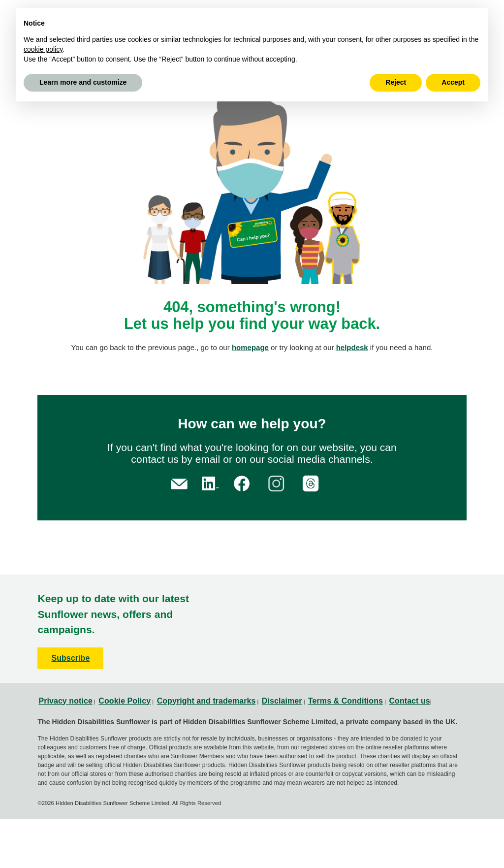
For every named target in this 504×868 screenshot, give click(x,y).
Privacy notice (65, 701)
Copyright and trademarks (206, 701)
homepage (250, 347)
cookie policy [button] (43, 49)
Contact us (409, 701)
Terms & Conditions (346, 701)
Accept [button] (453, 82)
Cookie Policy (125, 701)
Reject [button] (396, 82)
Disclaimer (282, 701)
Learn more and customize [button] (83, 82)
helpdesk (352, 347)
